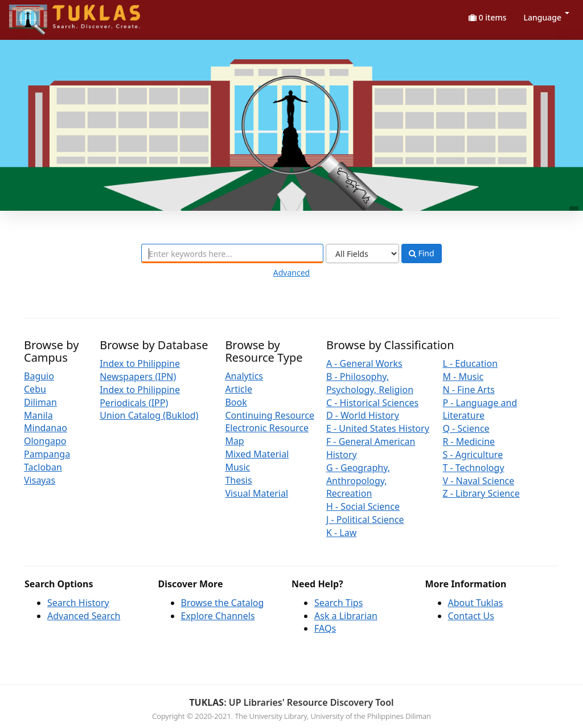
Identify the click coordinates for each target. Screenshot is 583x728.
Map (234, 441)
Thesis (238, 480)
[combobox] (232, 253)
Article (239, 389)
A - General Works (364, 363)
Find (422, 253)
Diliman (40, 402)
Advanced (291, 273)
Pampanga (47, 454)
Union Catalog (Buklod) (149, 415)
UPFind (37, 15)
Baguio (39, 376)
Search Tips (338, 603)
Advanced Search (84, 616)
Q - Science (466, 428)
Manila (38, 415)
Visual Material (256, 493)
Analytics (244, 376)
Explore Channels (218, 616)
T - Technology (473, 468)
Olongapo (45, 441)
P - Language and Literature (480, 409)
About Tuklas (476, 603)
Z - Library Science (481, 493)
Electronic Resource (267, 428)
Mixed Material (257, 454)
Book (236, 402)
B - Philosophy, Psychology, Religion (370, 383)
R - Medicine (469, 441)
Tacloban (43, 467)
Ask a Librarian (346, 616)
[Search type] (362, 253)
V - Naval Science (478, 481)
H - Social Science (363, 506)
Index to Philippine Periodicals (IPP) (140, 396)
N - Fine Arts (468, 390)
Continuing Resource (270, 415)
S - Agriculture (473, 455)
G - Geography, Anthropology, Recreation (358, 481)
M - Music (463, 377)
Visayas (40, 480)
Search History (78, 603)
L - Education (470, 363)
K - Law (341, 533)
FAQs (325, 628)
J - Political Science (365, 520)
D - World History (363, 415)
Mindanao (46, 428)
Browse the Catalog (223, 603)
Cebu (35, 389)
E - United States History (378, 428)
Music (237, 467)
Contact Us (471, 616)
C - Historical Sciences (372, 403)
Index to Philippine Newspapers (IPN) (140, 370)
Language (547, 17)
